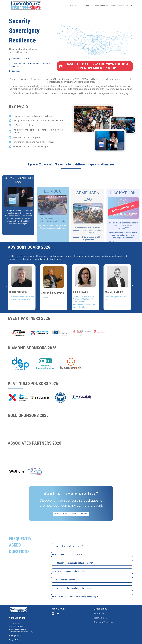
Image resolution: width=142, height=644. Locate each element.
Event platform (75, 6)
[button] (6, 286)
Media (113, 6)
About (63, 6)
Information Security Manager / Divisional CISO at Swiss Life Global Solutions (84, 299)
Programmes (102, 6)
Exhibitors (88, 6)
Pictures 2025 (126, 6)
